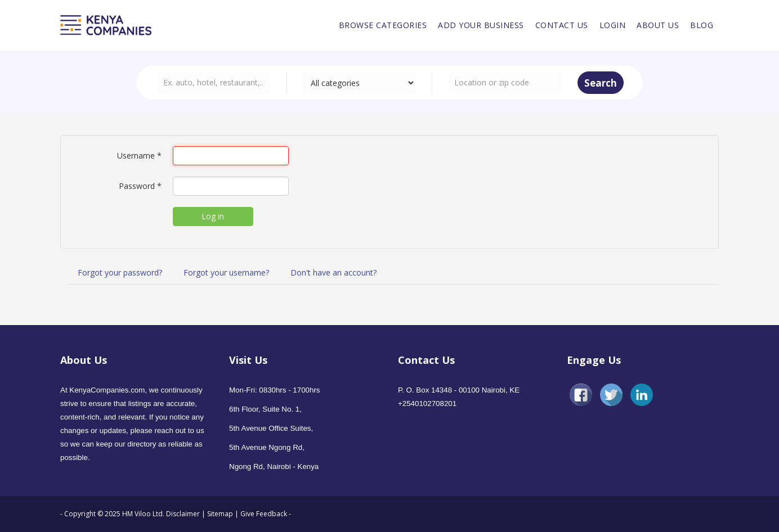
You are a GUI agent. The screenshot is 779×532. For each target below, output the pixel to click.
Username (139, 155)
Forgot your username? (226, 272)
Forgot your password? (120, 272)
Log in (213, 216)
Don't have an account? (333, 272)
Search (601, 83)
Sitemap (220, 514)
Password (140, 186)
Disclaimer (184, 514)
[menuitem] (383, 25)
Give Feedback (264, 514)
